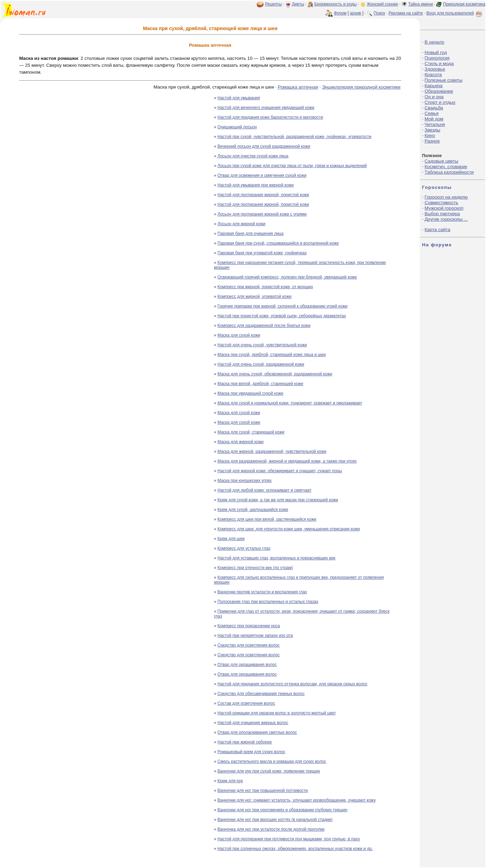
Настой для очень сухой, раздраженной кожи (261, 364)
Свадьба (434, 108)
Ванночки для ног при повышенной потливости (263, 791)
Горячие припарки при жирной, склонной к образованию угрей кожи (282, 306)
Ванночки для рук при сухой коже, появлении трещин (269, 771)
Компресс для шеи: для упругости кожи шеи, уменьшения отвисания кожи (289, 529)
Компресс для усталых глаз (244, 548)
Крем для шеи (231, 539)
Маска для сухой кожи (239, 335)
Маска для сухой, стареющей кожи (251, 432)
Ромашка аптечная (298, 87)
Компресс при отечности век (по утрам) (255, 568)
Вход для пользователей (455, 13)
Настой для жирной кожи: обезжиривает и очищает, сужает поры (280, 471)
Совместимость (441, 203)
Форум (340, 13)
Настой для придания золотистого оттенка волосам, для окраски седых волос (292, 684)
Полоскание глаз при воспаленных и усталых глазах (268, 602)
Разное (432, 141)
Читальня (435, 124)
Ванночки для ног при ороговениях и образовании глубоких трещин (282, 810)
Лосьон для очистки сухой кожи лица (253, 156)
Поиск (379, 13)
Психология (437, 58)
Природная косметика (464, 4)
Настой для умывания (239, 98)
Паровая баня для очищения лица (250, 234)
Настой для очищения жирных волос (253, 723)
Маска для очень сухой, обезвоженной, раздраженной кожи (275, 374)
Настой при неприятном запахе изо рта (255, 636)
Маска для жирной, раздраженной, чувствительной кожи (272, 451)
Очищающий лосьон (237, 127)
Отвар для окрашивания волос (247, 665)
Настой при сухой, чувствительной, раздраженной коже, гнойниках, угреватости (294, 137)
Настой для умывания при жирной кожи (256, 185)
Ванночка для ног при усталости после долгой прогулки (271, 829)
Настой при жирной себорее (245, 742)
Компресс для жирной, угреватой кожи (254, 296)
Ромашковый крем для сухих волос (251, 752)
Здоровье (435, 69)
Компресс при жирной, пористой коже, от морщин (265, 287)
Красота (433, 75)
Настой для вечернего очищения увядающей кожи (266, 108)
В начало (434, 42)
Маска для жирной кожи (241, 442)
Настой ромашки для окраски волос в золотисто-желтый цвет (277, 713)
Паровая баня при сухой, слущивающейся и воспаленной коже (278, 243)
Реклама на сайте (406, 13)
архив (355, 13)
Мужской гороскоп (444, 208)
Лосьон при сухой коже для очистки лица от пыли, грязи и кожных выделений (292, 166)
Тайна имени (421, 4)
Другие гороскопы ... (446, 219)
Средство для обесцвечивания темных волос (261, 694)
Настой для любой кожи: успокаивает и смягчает (264, 490)
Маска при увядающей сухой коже (250, 393)
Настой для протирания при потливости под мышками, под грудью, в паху (289, 839)
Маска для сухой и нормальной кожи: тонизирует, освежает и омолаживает (290, 403)
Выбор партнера (442, 214)
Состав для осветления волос (246, 703)
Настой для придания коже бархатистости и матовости (270, 117)
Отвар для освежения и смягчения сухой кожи (262, 175)
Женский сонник (382, 4)
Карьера (433, 86)
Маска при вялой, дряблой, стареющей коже (260, 384)
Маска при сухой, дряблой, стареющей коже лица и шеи (272, 355)
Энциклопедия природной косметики (361, 87)
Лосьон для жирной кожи (241, 224)
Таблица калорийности (449, 172)
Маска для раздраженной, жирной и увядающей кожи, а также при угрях (287, 461)
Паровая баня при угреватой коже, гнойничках (262, 253)
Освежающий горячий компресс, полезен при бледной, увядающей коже (287, 277)
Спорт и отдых (440, 102)
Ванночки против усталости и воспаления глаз (262, 592)
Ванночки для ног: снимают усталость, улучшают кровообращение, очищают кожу (297, 800)
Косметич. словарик (446, 167)
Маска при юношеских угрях (245, 481)
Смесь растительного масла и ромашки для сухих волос (272, 761)
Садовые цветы (441, 161)
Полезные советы (443, 80)
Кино (430, 135)
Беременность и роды (335, 4)
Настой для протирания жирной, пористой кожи (263, 195)
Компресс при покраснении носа (249, 626)
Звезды (432, 130)
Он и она (434, 97)
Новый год (436, 52)
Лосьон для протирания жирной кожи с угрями (262, 214)
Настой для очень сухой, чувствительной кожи (262, 345)
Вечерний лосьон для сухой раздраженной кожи (264, 146)
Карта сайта (437, 230)
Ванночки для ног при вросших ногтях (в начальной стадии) (275, 820)
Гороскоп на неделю (446, 197)
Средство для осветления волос (249, 645)
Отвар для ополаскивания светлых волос (257, 732)
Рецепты (273, 4)
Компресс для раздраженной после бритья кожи (264, 326)
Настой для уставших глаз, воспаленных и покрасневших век (276, 558)
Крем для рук (230, 781)
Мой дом (434, 119)
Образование (439, 91)
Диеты (298, 4)
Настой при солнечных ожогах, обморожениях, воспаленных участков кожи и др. (295, 849)
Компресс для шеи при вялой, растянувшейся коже (267, 519)
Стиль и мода (439, 63)
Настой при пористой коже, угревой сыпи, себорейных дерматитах (282, 316)
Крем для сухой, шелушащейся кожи (253, 510)
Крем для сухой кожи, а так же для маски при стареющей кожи (278, 500)
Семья (431, 113)
